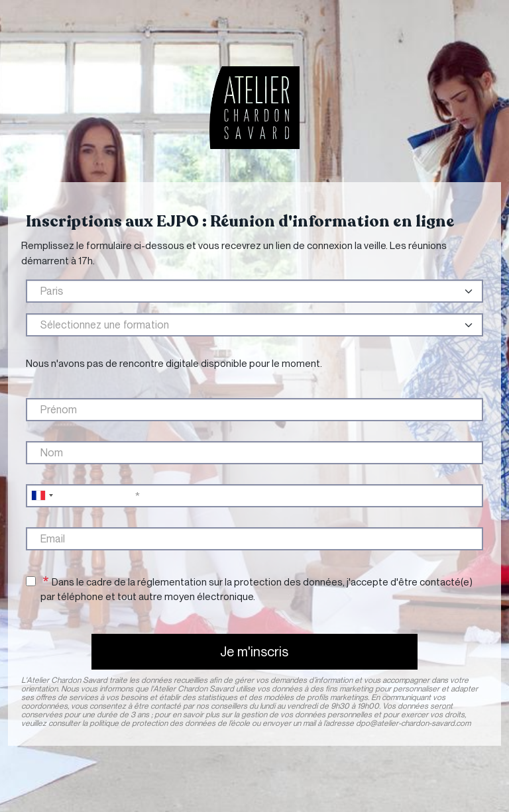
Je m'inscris (254, 652)
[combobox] (42, 496)
